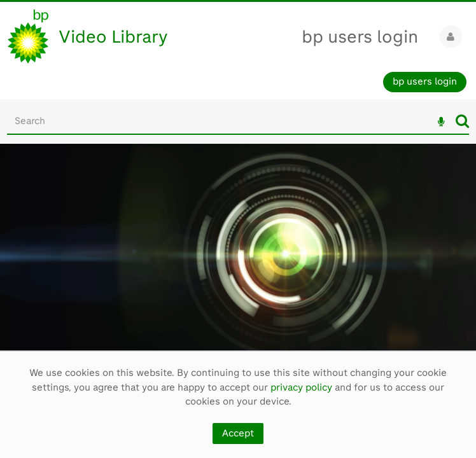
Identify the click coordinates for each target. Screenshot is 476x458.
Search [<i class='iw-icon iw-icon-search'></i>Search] (462, 121)
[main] (238, 254)
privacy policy (301, 387)
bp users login (360, 37)
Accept (238, 433)
